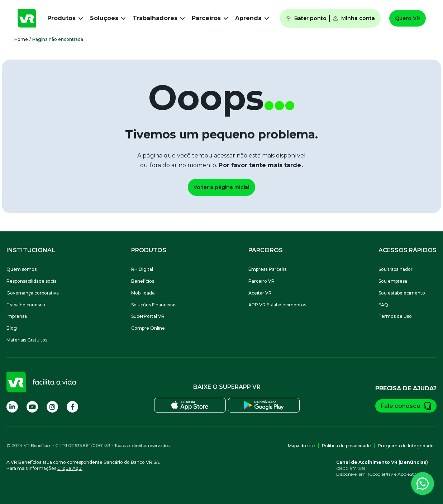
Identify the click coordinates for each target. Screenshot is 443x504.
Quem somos (22, 269)
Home (21, 39)
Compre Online (148, 328)
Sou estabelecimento (402, 293)
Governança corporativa (33, 293)
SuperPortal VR (148, 316)
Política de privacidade (346, 446)
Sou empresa (393, 281)
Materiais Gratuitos (27, 340)
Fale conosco (406, 406)
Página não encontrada (58, 39)
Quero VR (408, 18)
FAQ (383, 305)
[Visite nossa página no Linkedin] (12, 407)
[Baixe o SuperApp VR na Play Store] (264, 405)
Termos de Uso (395, 316)
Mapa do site (301, 446)
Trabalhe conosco (26, 305)
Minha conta (354, 18)
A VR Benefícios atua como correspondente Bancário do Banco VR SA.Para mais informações (83, 465)
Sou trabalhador (396, 269)
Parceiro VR (261, 281)
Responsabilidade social (32, 281)
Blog (12, 328)
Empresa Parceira (268, 269)
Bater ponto (306, 18)
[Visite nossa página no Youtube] (32, 407)
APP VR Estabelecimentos (277, 305)
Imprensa (17, 316)
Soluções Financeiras (154, 305)
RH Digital (142, 269)
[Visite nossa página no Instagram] (52, 407)
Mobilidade (143, 293)
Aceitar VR (260, 293)
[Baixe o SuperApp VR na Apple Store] (190, 405)
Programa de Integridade (406, 446)
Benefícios (143, 281)
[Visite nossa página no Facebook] (72, 407)
